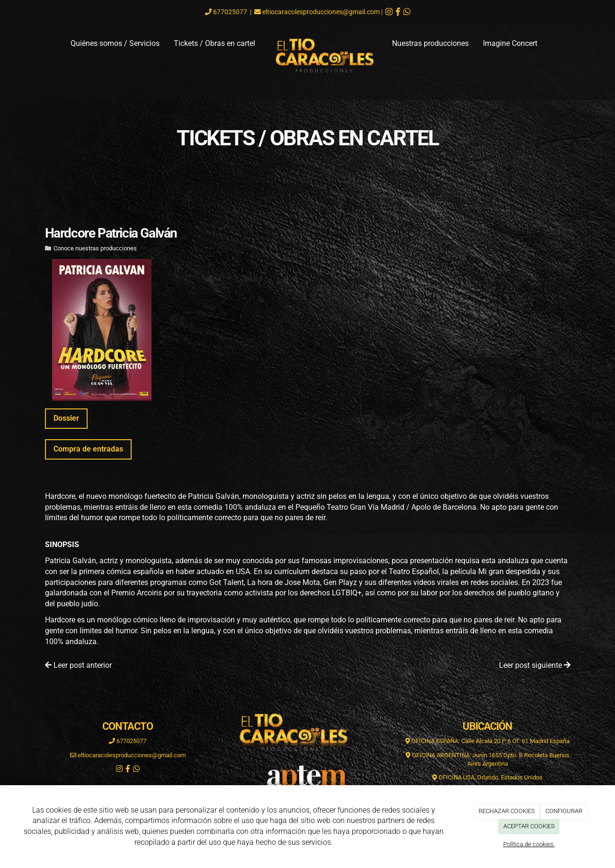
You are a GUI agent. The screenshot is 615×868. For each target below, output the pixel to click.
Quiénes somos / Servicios (115, 43)
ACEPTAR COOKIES (529, 826)
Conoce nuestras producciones (95, 248)
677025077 (229, 12)
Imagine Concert (510, 43)
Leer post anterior (78, 665)
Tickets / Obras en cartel (214, 43)
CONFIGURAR (564, 811)
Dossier (66, 418)
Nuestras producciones (430, 43)
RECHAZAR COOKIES (507, 811)
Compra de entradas (88, 449)
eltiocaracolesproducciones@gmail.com (321, 12)
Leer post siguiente (535, 665)
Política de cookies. (529, 844)
